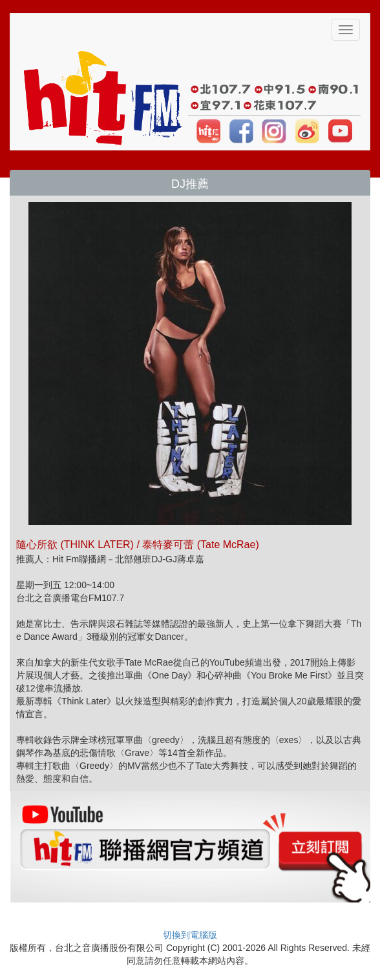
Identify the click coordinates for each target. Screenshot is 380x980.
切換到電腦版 (190, 935)
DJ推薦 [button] (190, 184)
